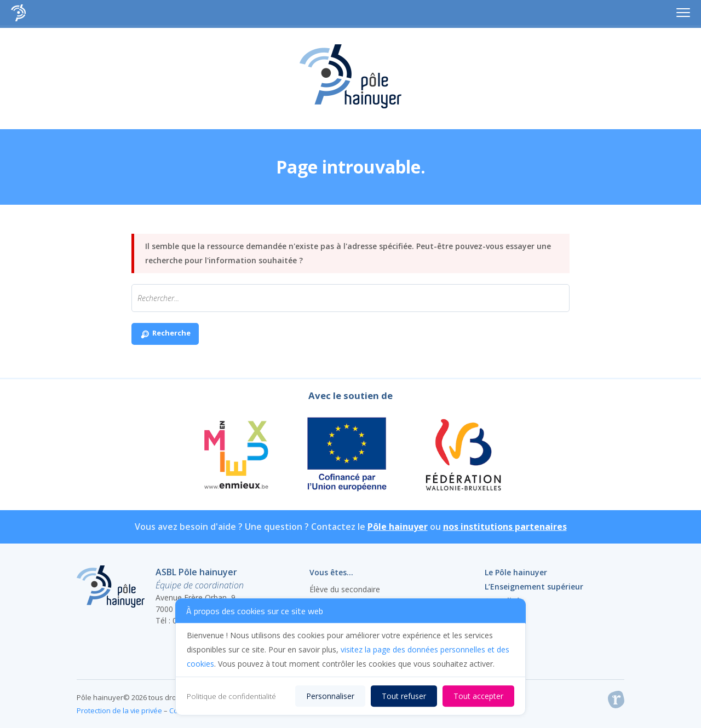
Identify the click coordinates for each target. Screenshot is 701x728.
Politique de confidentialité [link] (231, 696)
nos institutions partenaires (505, 527)
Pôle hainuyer (398, 527)
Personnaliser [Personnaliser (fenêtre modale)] (330, 696)
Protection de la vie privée (119, 710)
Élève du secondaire (345, 589)
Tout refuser (404, 696)
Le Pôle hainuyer (516, 572)
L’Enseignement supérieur (534, 587)
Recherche (165, 335)
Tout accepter (478, 696)
